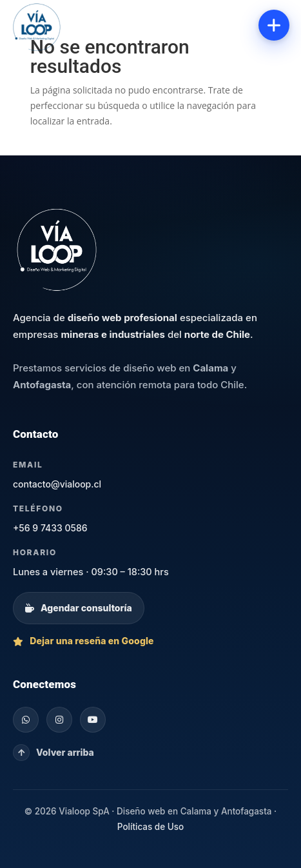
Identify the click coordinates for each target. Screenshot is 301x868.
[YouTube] (93, 720)
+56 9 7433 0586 (50, 528)
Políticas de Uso (150, 827)
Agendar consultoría (79, 608)
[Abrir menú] (274, 25)
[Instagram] (59, 720)
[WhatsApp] (26, 720)
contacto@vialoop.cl (57, 484)
